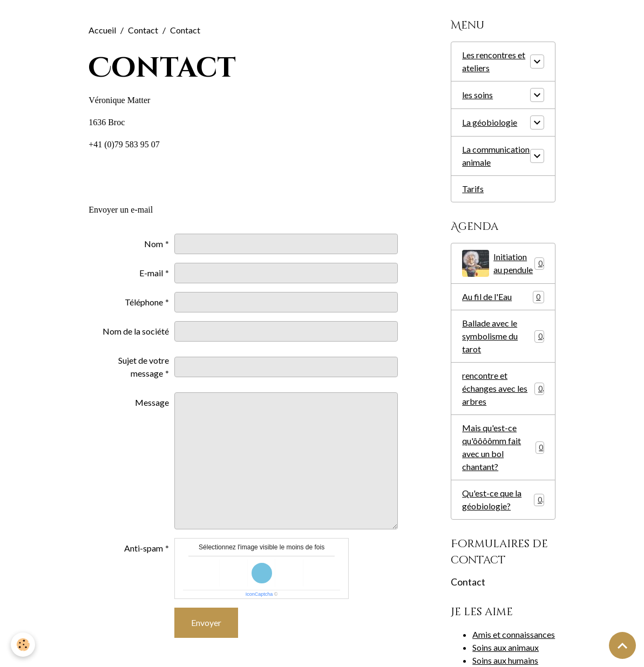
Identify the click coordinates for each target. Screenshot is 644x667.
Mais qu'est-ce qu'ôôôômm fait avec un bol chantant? (503, 447)
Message (152, 402)
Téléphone (144, 302)
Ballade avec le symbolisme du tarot (503, 336)
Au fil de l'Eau (503, 297)
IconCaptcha (259, 594)
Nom (154, 244)
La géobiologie (490, 122)
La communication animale (496, 156)
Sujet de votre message (144, 367)
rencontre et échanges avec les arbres (503, 388)
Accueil (102, 30)
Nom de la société (136, 331)
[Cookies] (23, 645)
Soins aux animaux (506, 647)
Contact (143, 30)
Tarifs (473, 189)
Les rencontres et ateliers (494, 61)
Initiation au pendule (503, 263)
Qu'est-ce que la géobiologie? (503, 499)
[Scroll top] (622, 645)
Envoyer (206, 622)
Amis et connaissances (514, 634)
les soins (477, 95)
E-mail (151, 273)
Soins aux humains (505, 660)
